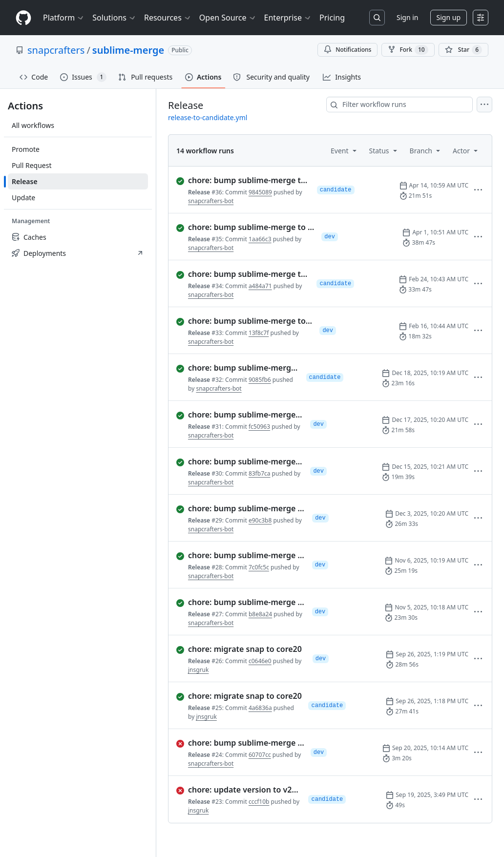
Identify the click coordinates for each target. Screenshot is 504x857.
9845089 (260, 192)
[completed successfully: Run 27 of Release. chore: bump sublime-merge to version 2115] (240, 602)
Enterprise (288, 18)
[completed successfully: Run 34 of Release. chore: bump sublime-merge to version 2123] (242, 274)
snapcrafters (56, 50)
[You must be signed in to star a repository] (463, 50)
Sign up (449, 17)
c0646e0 (260, 661)
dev (330, 237)
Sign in (407, 17)
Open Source (228, 18)
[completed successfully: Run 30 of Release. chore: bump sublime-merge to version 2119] (239, 461)
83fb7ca (260, 473)
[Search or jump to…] (377, 18)
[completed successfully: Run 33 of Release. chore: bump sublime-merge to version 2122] (244, 321)
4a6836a (260, 708)
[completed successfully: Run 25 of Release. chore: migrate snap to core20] (238, 696)
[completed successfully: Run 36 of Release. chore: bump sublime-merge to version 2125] (243, 180)
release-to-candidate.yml (208, 117)
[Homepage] (23, 18)
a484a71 (260, 286)
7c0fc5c (259, 567)
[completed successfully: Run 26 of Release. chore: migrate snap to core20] (241, 649)
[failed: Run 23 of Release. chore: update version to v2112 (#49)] (238, 790)
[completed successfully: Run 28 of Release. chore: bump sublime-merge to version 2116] (240, 555)
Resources (168, 18)
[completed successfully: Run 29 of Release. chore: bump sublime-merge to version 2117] (240, 508)
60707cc (260, 755)
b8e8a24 (260, 614)
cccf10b (259, 802)
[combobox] (399, 105)
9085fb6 (260, 380)
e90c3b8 (260, 520)
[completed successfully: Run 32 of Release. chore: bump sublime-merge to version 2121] (237, 368)
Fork (408, 50)
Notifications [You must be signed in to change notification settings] (347, 50)
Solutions (114, 18)
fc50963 (259, 427)
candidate (336, 190)
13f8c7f (259, 333)
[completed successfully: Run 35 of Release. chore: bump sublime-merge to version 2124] (245, 227)
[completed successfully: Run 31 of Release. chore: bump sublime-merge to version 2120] (239, 415)
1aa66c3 (260, 239)
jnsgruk (198, 670)
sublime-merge (128, 50)
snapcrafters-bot (211, 201)
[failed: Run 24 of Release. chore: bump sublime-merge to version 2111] (240, 743)
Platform (64, 18)
